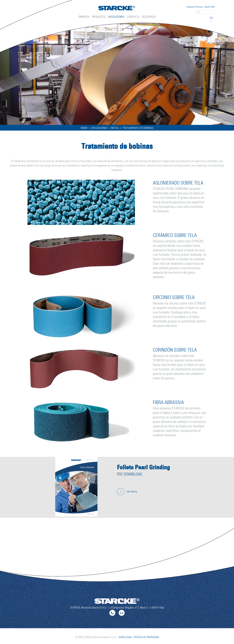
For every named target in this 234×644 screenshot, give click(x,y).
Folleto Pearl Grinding (143, 467)
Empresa (84, 17)
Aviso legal (125, 637)
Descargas (149, 17)
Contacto (133, 17)
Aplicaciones (116, 17)
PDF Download (130, 474)
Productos (99, 17)
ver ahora (132, 492)
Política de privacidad (146, 637)
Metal (115, 128)
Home (84, 128)
